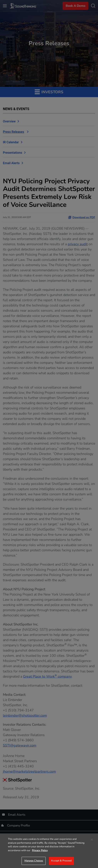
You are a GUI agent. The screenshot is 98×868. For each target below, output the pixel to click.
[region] (49, 851)
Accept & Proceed (61, 861)
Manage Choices (34, 861)
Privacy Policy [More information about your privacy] (40, 850)
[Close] (92, 840)
